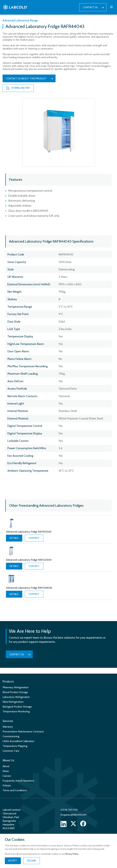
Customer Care (11, 751)
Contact (34, 538)
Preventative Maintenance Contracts (23, 732)
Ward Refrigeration (13, 702)
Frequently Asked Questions (18, 781)
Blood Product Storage (15, 692)
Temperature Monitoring (16, 711)
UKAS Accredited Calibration (18, 741)
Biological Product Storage (17, 707)
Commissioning (11, 736)
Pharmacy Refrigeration (16, 687)
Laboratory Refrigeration (16, 697)
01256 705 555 (69, 810)
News (6, 771)
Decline (31, 861)
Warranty (8, 727)
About (6, 766)
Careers (7, 776)
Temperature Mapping (15, 746)
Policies (7, 786)
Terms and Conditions (15, 790)
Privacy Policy (72, 854)
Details (14, 538)
